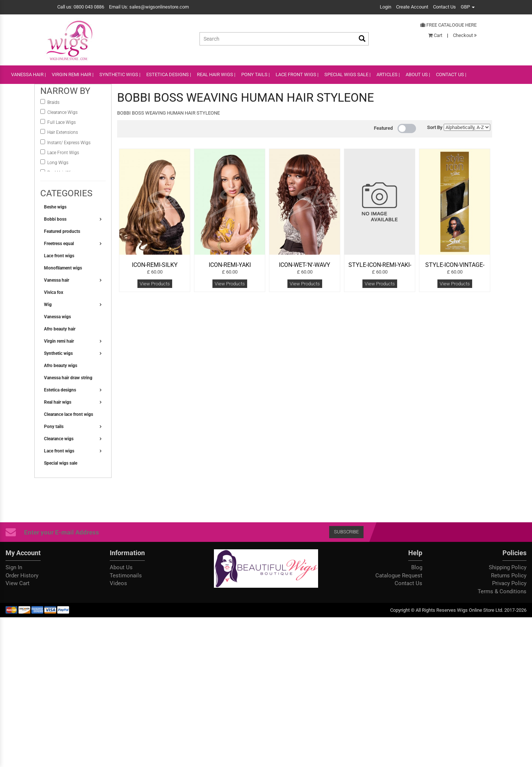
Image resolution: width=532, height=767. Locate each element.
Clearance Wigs (62, 112)
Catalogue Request (399, 576)
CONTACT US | (451, 74)
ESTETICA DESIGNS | (169, 74)
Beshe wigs (55, 207)
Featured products (62, 231)
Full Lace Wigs (62, 122)
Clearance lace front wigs (69, 414)
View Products (155, 284)
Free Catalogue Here (449, 25)
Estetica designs (60, 390)
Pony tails (54, 427)
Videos (118, 583)
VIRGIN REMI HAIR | (73, 74)
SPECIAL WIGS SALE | (347, 74)
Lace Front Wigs (63, 153)
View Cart (18, 583)
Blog (417, 567)
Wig (48, 305)
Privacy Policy (509, 583)
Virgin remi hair (59, 341)
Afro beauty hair (60, 329)
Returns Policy (509, 576)
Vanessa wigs (57, 317)
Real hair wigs (58, 402)
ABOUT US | (418, 74)
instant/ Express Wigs (69, 143)
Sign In (14, 567)
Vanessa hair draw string (68, 378)
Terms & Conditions (502, 591)
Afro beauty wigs (61, 366)
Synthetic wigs (58, 353)
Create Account (412, 7)
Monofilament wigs (63, 268)
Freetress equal (59, 244)
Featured (383, 128)
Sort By (435, 127)
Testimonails (126, 576)
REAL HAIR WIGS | (216, 74)
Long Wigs (58, 163)
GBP (468, 7)
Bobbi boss (55, 219)
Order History (22, 576)
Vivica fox (54, 292)
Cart (435, 35)
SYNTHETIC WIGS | (120, 74)
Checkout (465, 35)
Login (386, 7)
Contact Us (444, 7)
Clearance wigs (59, 439)
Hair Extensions (63, 132)
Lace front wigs (59, 256)
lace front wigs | (297, 74)
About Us (121, 567)
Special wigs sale (61, 463)
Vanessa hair (57, 280)
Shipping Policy (508, 567)
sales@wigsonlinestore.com (159, 7)
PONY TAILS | (255, 74)
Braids (54, 102)
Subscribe (346, 532)
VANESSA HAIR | (28, 74)
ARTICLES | (388, 74)
